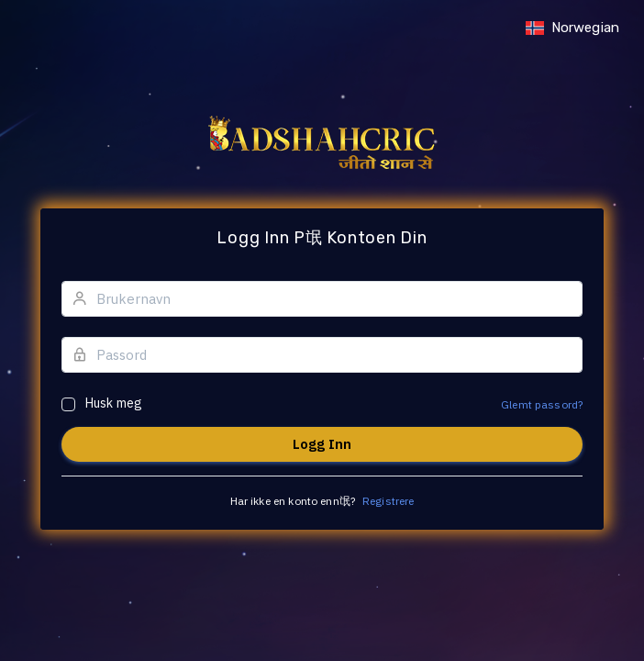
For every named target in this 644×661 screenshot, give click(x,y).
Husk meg (114, 403)
